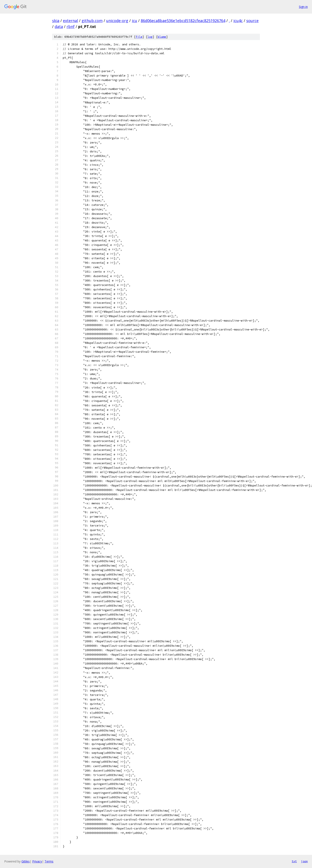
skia (56, 21)
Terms (49, 861)
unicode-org (117, 21)
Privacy (37, 861)
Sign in (303, 7)
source (252, 21)
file (139, 37)
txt (294, 861)
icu (134, 21)
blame (162, 37)
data (59, 26)
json (304, 861)
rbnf (71, 26)
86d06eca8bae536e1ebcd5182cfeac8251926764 (183, 21)
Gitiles (26, 861)
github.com (92, 21)
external (70, 21)
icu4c (238, 21)
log (150, 37)
